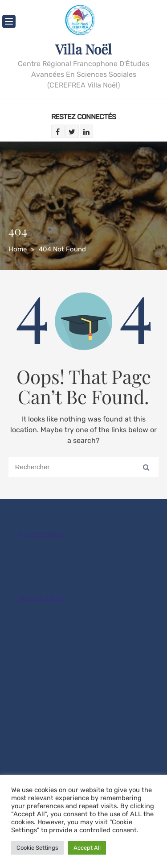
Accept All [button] (87, 848)
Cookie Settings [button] (37, 848)
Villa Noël (83, 49)
